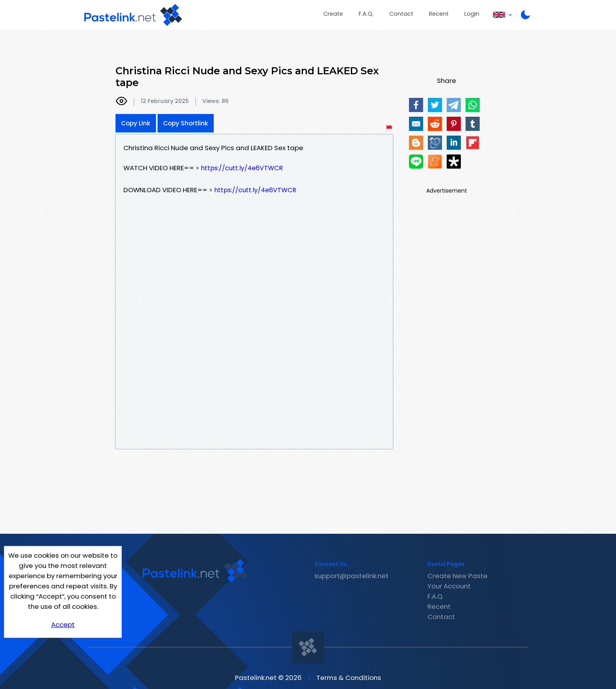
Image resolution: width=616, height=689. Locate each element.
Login (472, 14)
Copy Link (136, 123)
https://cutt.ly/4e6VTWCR (242, 168)
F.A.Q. (366, 14)
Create (333, 14)
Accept (63, 625)
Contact (401, 14)
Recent (439, 14)
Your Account (449, 586)
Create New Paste (457, 576)
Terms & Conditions (349, 678)
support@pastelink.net (351, 576)
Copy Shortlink (186, 123)
